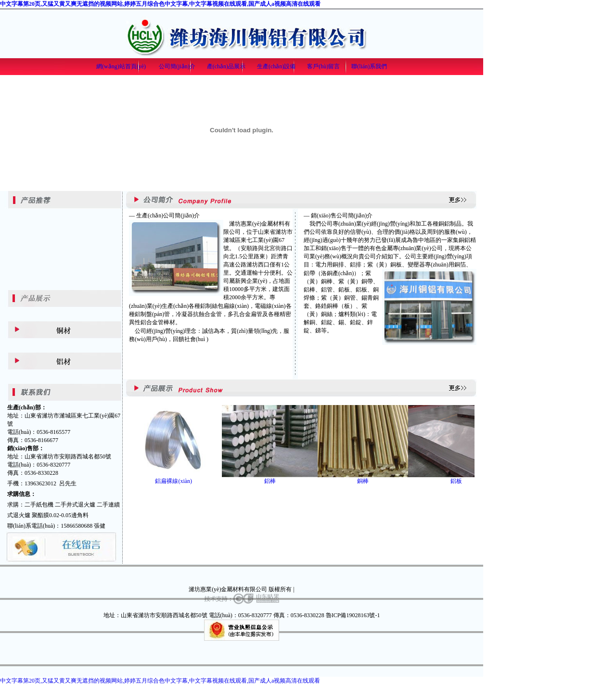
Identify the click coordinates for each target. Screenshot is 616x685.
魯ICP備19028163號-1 (353, 615)
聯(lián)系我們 (369, 66)
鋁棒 (270, 481)
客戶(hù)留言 (323, 66)
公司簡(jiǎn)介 (177, 66)
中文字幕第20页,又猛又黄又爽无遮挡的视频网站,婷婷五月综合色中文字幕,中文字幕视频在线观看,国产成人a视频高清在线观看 (160, 4)
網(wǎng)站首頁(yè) (121, 66)
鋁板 (456, 481)
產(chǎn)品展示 (226, 66)
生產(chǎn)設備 (276, 66)
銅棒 (363, 481)
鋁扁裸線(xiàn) (173, 481)
